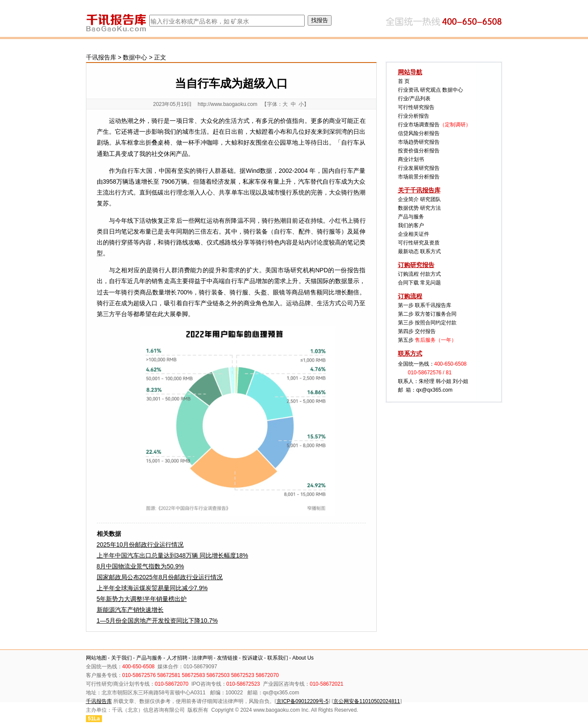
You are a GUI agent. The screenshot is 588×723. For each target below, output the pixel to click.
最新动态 (408, 251)
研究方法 (430, 208)
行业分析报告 (414, 116)
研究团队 (430, 199)
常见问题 (430, 283)
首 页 (404, 81)
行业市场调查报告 (419, 125)
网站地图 (96, 658)
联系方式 (430, 251)
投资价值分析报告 (419, 151)
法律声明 (202, 658)
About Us (303, 658)
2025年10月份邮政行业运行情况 (140, 545)
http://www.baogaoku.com (227, 104)
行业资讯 (408, 90)
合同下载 (408, 283)
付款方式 (430, 274)
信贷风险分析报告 (419, 133)
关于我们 (122, 658)
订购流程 (408, 274)
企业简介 (408, 199)
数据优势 (408, 208)
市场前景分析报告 (419, 177)
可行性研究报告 (416, 107)
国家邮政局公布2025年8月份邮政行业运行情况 (160, 577)
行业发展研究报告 (419, 168)
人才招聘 (177, 658)
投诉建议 (253, 658)
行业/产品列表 (414, 99)
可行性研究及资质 (419, 243)
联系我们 (278, 658)
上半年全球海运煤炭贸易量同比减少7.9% (152, 588)
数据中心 (135, 57)
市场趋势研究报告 (419, 142)
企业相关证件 (414, 234)
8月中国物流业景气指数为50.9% (140, 566)
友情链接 (227, 658)
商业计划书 (411, 159)
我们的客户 (411, 225)
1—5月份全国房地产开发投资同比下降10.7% (157, 621)
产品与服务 (411, 217)
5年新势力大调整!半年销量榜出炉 (142, 599)
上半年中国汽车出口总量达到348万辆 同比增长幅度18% (172, 555)
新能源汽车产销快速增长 (130, 610)
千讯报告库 (101, 57)
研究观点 (430, 90)
